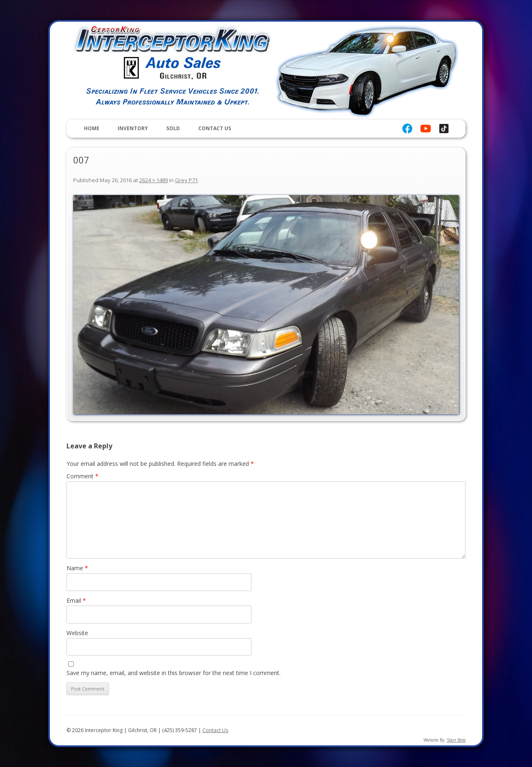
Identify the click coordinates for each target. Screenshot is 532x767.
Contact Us (215, 128)
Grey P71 (186, 180)
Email (76, 600)
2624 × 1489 (154, 180)
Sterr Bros (456, 740)
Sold (173, 128)
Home (92, 128)
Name (77, 568)
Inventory (133, 128)
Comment (83, 476)
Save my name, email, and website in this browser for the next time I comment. (174, 673)
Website (77, 633)
